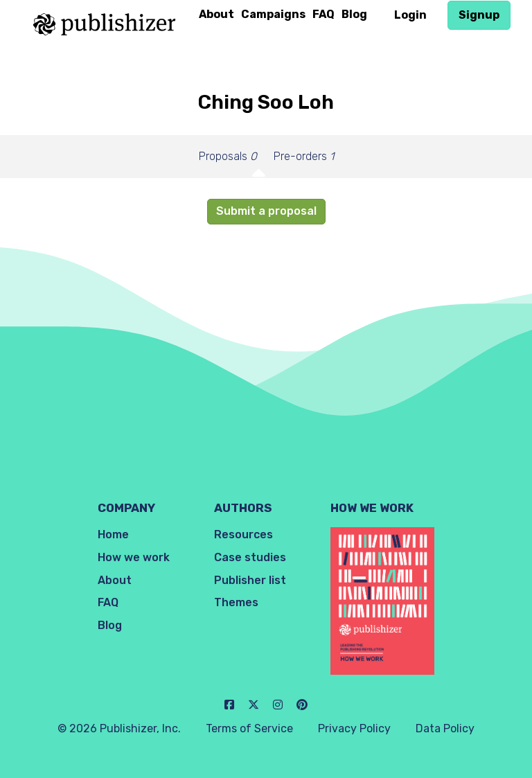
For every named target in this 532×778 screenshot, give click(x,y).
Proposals (228, 156)
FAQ (323, 14)
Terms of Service (249, 728)
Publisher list (250, 580)
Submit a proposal (266, 211)
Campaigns (273, 14)
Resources (243, 534)
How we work (134, 557)
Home (113, 534)
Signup (479, 15)
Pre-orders (304, 156)
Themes (236, 602)
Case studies (250, 557)
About (216, 14)
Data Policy (445, 728)
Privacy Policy (354, 728)
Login (410, 15)
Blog (354, 14)
